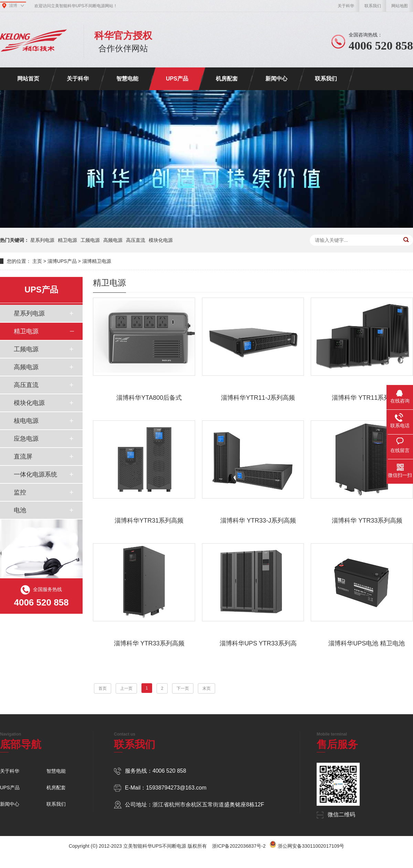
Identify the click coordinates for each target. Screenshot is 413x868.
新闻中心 (276, 79)
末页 (206, 688)
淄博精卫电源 (97, 261)
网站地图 (400, 6)
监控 (20, 492)
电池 (20, 510)
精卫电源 (67, 240)
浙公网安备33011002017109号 (311, 846)
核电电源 (26, 421)
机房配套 (227, 79)
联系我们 (373, 6)
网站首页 (28, 79)
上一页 (126, 688)
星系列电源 (42, 240)
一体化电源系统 (35, 474)
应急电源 (26, 439)
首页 (103, 688)
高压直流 (136, 240)
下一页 (183, 688)
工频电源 (90, 240)
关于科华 (346, 6)
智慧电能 (127, 79)
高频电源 (113, 240)
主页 (37, 261)
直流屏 (23, 457)
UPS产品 (177, 79)
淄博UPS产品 (62, 261)
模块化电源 (161, 240)
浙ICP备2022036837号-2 (239, 846)
